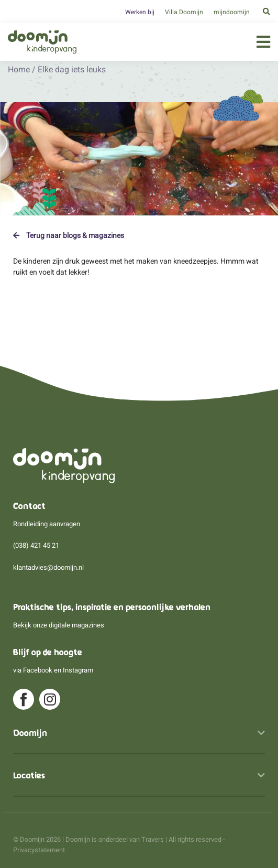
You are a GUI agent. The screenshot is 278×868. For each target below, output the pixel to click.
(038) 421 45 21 (36, 545)
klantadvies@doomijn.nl (48, 567)
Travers (153, 839)
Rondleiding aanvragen (47, 524)
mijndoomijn (232, 12)
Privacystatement (39, 850)
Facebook (38, 670)
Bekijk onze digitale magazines (59, 625)
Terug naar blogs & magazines (69, 235)
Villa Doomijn (184, 12)
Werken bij (140, 12)
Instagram (78, 670)
